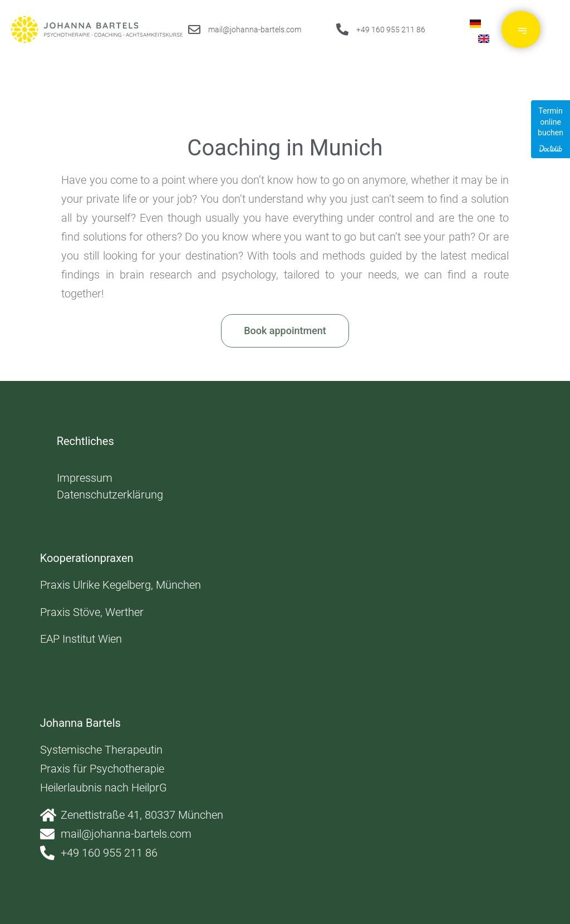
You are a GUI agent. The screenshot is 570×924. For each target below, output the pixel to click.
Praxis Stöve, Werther (92, 612)
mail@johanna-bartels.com (255, 30)
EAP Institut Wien (81, 639)
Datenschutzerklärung (110, 495)
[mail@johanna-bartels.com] (194, 30)
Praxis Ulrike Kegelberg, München (121, 585)
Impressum (85, 478)
